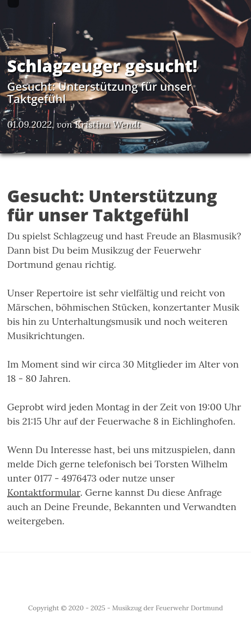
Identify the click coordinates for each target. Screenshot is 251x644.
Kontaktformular (44, 492)
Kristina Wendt (108, 124)
